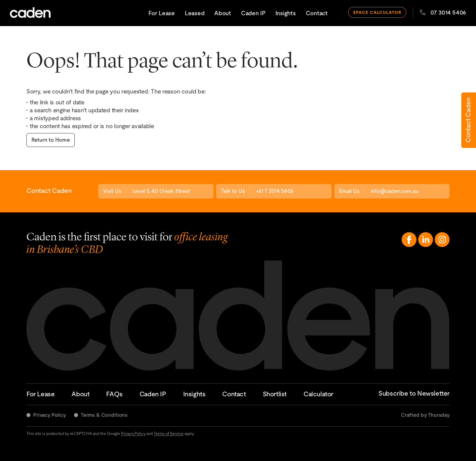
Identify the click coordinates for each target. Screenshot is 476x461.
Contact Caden (468, 120)
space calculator (377, 12)
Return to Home (51, 140)
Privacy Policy (49, 415)
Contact (317, 13)
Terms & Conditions (104, 415)
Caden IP (253, 13)
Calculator (318, 394)
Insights (286, 13)
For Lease (162, 13)
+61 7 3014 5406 (275, 191)
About (223, 13)
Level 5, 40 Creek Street (161, 191)
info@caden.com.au (395, 191)
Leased (195, 13)
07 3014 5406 (443, 12)
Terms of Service (168, 434)
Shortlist (275, 394)
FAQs (114, 394)
